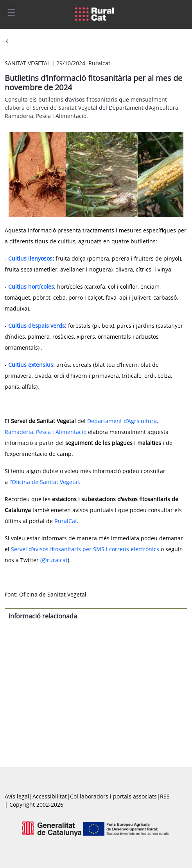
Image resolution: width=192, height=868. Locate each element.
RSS (165, 796)
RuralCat (66, 521)
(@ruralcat (54, 560)
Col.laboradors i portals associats (113, 796)
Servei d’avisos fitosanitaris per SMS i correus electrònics (86, 549)
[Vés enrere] (7, 42)
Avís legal (17, 796)
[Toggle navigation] (12, 12)
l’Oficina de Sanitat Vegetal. (45, 482)
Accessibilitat (50, 796)
